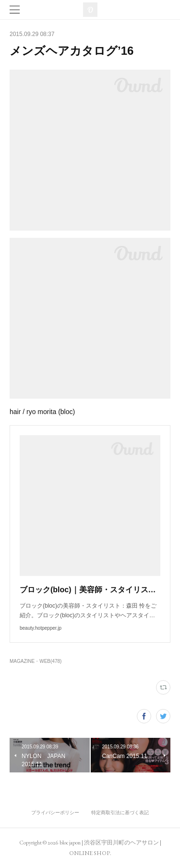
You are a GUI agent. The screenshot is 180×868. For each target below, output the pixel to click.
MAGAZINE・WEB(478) (36, 661)
